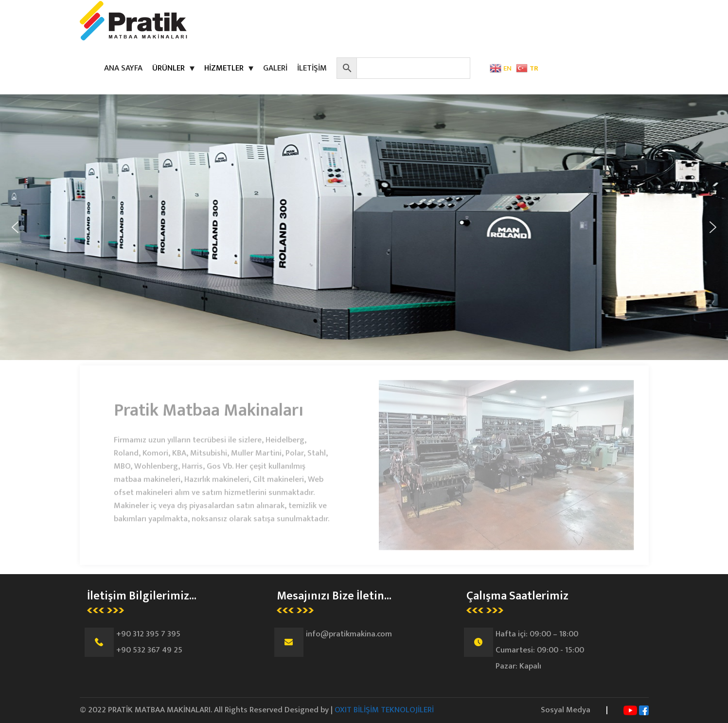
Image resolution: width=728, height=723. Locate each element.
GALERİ (275, 68)
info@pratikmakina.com (349, 634)
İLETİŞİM (312, 68)
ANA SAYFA (123, 68)
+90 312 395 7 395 (148, 634)
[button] (15, 227)
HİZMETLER (224, 68)
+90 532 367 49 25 (149, 650)
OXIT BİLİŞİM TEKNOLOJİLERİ (384, 710)
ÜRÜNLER (169, 68)
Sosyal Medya (566, 710)
